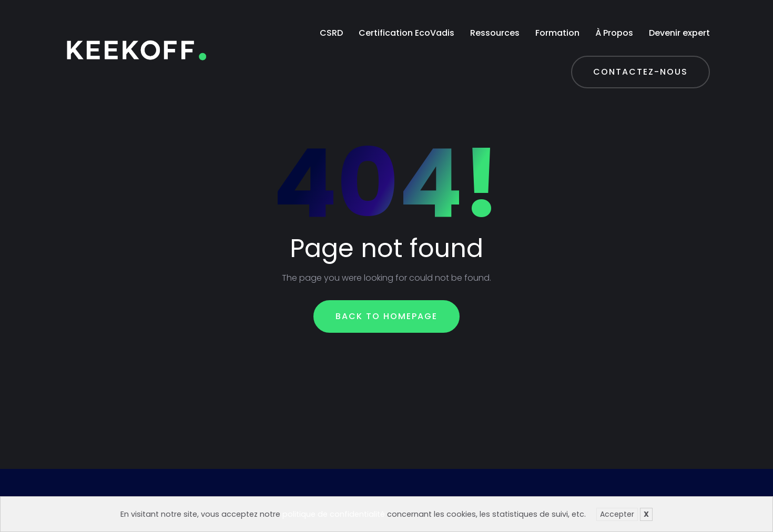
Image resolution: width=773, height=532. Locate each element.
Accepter (617, 514)
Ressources (495, 33)
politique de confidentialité (334, 514)
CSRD (331, 33)
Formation (557, 33)
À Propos (614, 33)
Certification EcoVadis (406, 33)
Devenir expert (679, 33)
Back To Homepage (387, 316)
